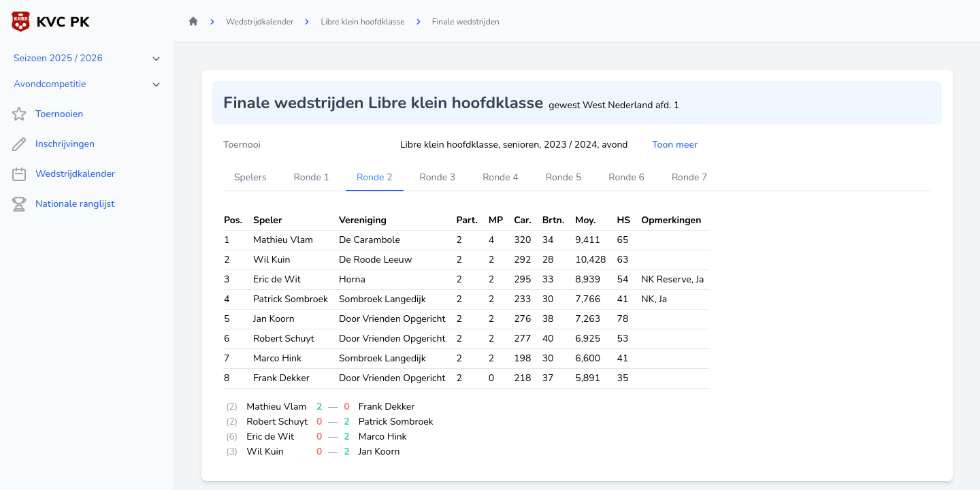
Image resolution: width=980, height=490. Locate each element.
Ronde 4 (501, 177)
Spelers (250, 177)
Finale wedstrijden (466, 22)
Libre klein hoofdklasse (362, 22)
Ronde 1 (311, 177)
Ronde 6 (626, 177)
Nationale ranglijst (63, 204)
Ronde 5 (564, 177)
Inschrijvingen (53, 144)
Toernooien (47, 114)
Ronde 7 (690, 177)
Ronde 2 (375, 177)
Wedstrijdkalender (63, 174)
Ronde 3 (438, 177)
